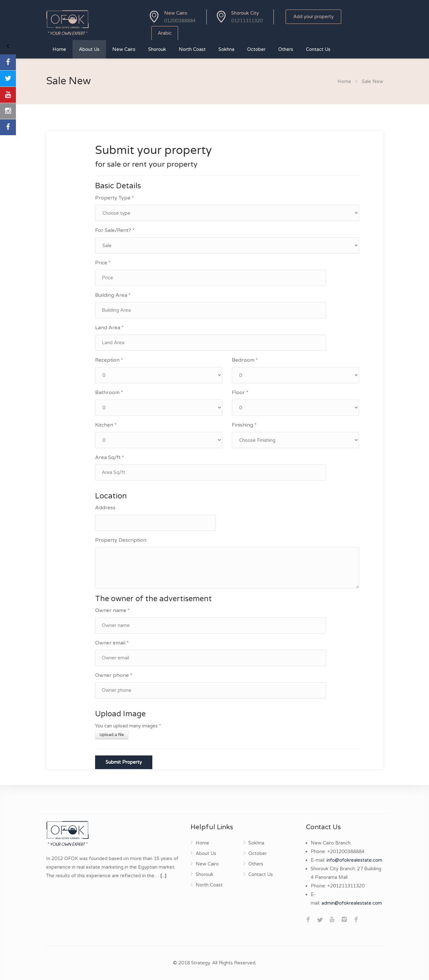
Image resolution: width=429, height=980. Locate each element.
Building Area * (113, 295)
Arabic (165, 33)
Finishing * (244, 425)
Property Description (121, 540)
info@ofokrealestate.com (354, 860)
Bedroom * (245, 360)
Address (105, 508)
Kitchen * (106, 425)
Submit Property (124, 762)
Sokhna (226, 49)
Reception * (109, 360)
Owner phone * (114, 675)
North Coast (192, 49)
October (256, 49)
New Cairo (124, 49)
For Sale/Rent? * (115, 230)
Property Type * (114, 198)
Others (286, 49)
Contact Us (318, 49)
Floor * (240, 393)
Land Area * (109, 328)
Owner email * (112, 643)
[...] (163, 876)
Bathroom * (109, 393)
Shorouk (157, 49)
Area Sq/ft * (110, 457)
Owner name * (112, 610)
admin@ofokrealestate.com (352, 903)
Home (59, 49)
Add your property (313, 17)
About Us (89, 49)
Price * (103, 263)
